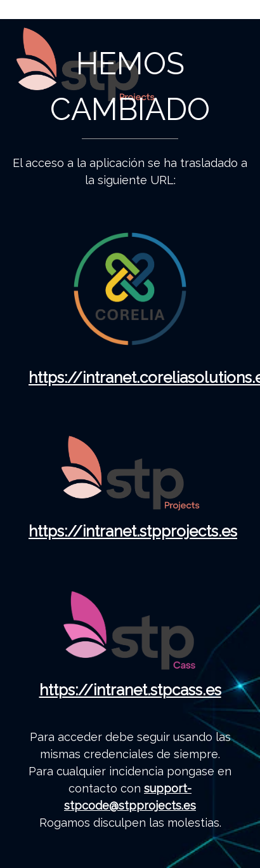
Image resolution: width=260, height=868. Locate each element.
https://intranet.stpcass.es (130, 690)
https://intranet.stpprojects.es (133, 531)
